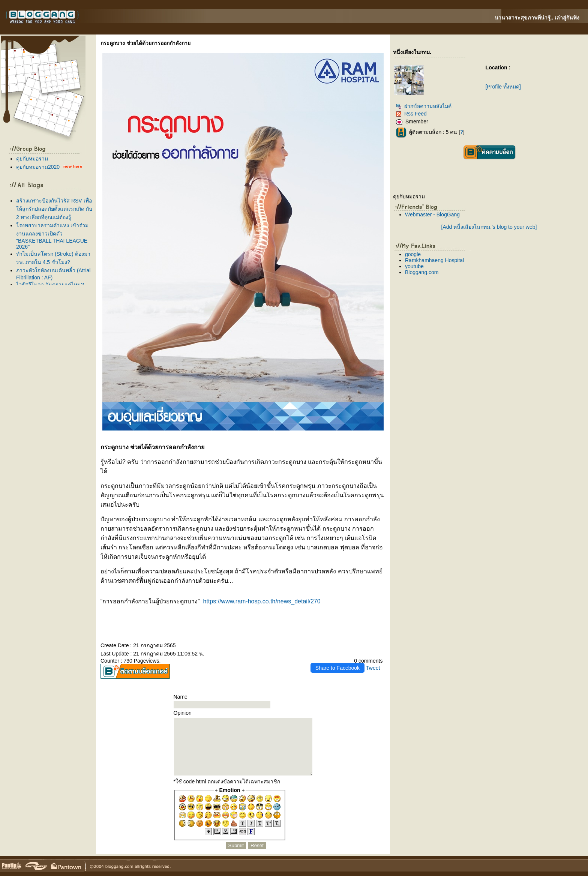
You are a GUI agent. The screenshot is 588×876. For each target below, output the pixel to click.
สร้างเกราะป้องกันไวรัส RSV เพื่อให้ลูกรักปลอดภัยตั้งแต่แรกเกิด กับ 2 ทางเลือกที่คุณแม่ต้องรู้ (54, 209)
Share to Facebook (337, 668)
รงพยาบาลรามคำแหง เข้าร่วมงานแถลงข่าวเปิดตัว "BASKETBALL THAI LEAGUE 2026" (52, 236)
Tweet (373, 668)
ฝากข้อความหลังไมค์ (424, 106)
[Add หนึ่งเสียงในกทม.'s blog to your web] (489, 227)
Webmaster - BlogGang (432, 214)
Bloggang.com (422, 272)
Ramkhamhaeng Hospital (434, 260)
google (413, 254)
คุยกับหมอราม (32, 159)
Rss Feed (411, 114)
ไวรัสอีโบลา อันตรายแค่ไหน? (50, 285)
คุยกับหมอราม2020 (38, 167)
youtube (414, 266)
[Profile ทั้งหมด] (503, 87)
